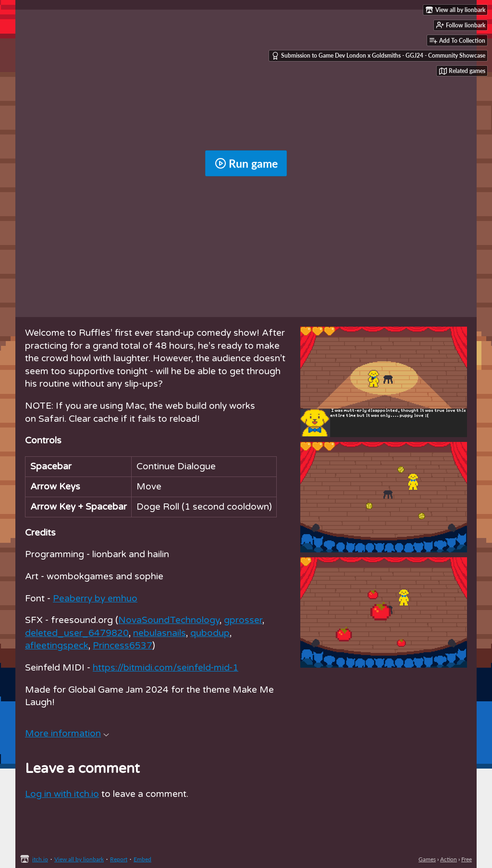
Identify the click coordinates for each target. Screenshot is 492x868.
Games (427, 859)
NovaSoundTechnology (169, 620)
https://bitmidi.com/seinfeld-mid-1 (166, 668)
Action (449, 859)
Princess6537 (123, 646)
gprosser (243, 620)
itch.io (40, 859)
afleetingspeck (57, 646)
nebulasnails (160, 633)
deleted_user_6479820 (77, 633)
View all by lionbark (79, 859)
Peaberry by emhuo (95, 599)
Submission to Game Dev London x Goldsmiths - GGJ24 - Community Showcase (378, 56)
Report (119, 859)
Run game (246, 163)
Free (467, 859)
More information (67, 734)
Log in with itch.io (62, 794)
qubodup (210, 633)
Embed (142, 859)
